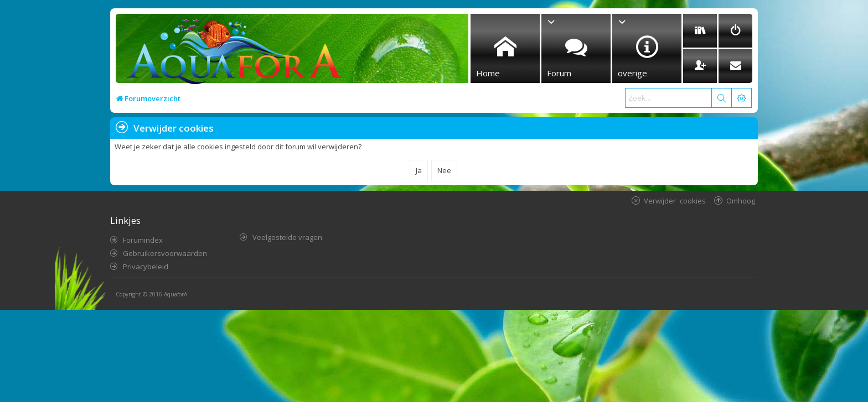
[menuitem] (700, 31)
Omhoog (741, 200)
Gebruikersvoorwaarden (165, 253)
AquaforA (175, 294)
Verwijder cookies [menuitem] (675, 200)
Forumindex (143, 240)
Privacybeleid (146, 267)
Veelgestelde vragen (287, 237)
